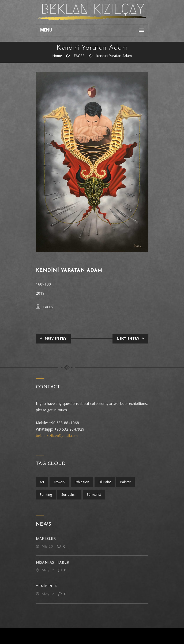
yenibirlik (47, 586)
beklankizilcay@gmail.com (57, 436)
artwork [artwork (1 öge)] (59, 482)
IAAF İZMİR (46, 539)
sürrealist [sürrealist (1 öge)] (94, 495)
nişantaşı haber (53, 563)
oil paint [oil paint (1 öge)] (105, 482)
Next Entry (130, 339)
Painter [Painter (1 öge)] (125, 482)
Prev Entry (53, 339)
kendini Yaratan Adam (114, 56)
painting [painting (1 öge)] (46, 495)
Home (57, 56)
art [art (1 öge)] (42, 482)
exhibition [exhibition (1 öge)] (82, 482)
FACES (79, 56)
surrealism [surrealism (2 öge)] (69, 495)
